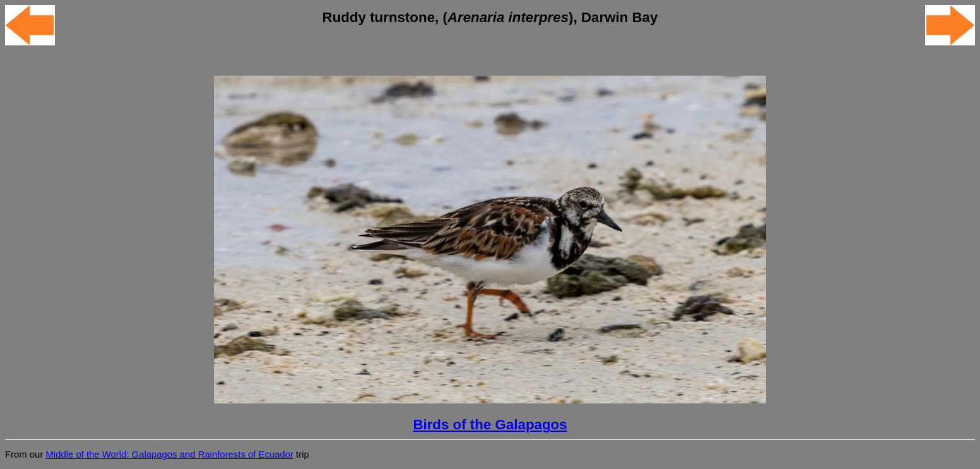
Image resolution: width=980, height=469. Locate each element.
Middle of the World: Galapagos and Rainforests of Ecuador (169, 455)
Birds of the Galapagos (490, 425)
